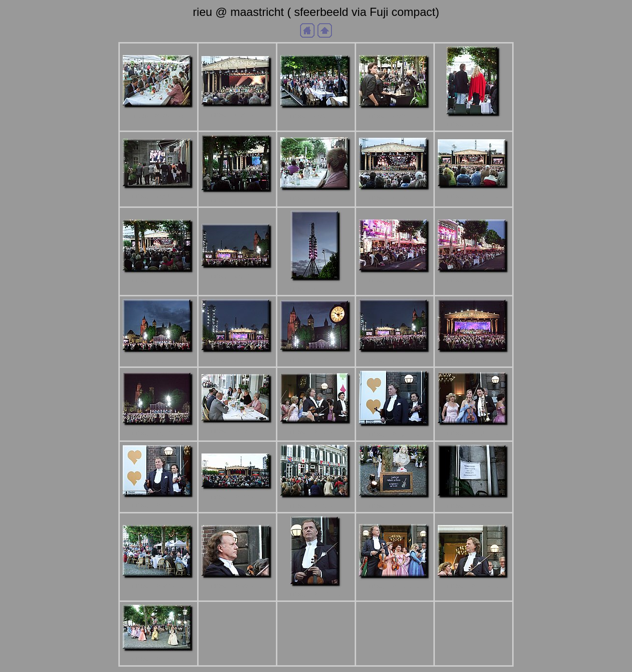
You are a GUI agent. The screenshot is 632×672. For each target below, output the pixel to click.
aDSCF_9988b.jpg (237, 586)
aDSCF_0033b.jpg (395, 360)
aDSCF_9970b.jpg (158, 505)
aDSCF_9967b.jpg (316, 432)
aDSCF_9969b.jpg (474, 433)
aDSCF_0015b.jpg (395, 198)
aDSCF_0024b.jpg (395, 281)
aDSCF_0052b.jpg (158, 433)
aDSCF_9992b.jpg (316, 594)
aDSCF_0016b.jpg (474, 197)
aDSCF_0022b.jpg (237, 276)
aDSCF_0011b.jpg (237, 200)
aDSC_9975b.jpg (158, 116)
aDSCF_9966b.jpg (237, 431)
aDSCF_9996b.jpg (158, 659)
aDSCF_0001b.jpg (237, 115)
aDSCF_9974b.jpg (395, 506)
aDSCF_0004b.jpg (316, 116)
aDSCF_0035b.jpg (474, 360)
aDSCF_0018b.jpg (158, 281)
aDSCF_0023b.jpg (316, 289)
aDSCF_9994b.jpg (474, 586)
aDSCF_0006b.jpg (395, 116)
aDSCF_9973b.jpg (316, 506)
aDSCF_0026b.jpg (158, 360)
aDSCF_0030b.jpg (316, 360)
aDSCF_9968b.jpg (395, 434)
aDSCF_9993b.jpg (395, 587)
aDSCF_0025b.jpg (474, 281)
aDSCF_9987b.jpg (158, 586)
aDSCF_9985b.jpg (474, 506)
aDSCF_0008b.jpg (474, 124)
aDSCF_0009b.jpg (158, 197)
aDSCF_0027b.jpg (237, 360)
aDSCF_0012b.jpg (316, 198)
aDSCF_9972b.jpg (237, 497)
